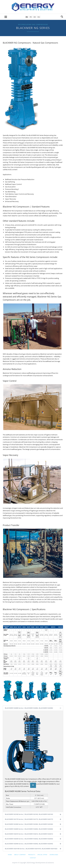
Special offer (42, 855)
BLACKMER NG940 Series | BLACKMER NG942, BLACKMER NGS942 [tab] (29, 844)
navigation (6, 17)
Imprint (15, 863)
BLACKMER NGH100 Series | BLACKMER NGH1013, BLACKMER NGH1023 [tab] (31, 849)
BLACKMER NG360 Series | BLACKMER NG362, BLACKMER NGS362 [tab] (29, 824)
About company (20, 855)
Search (62, 17)
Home (10, 855)
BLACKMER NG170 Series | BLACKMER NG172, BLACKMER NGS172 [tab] (29, 819)
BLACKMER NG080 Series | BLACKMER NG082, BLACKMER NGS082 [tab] (29, 708)
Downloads (54, 855)
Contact (33, 858)
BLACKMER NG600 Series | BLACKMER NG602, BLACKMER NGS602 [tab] (29, 829)
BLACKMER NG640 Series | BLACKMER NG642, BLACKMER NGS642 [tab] (29, 839)
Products (32, 855)
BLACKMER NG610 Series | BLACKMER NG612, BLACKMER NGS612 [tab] (29, 834)
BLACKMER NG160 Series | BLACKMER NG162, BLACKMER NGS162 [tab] (29, 814)
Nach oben (33, 785)
